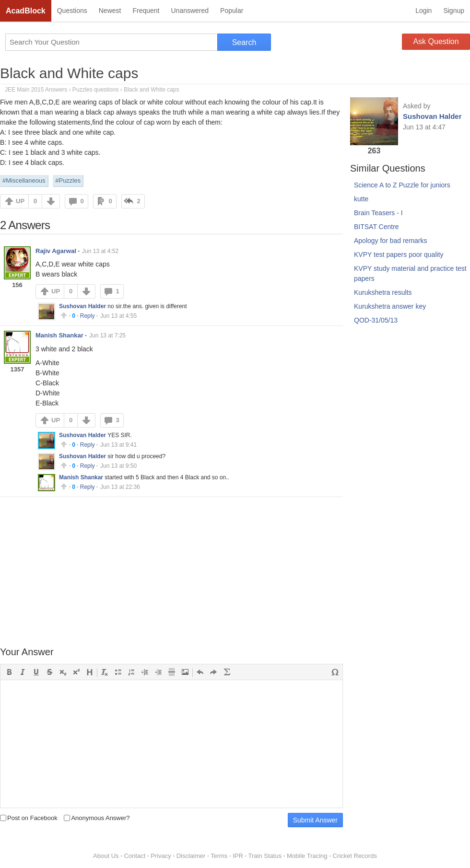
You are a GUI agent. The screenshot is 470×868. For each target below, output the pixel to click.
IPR (238, 856)
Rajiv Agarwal (56, 251)
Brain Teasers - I (378, 213)
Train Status (265, 856)
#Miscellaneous (24, 180)
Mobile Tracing (307, 856)
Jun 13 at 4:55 (118, 316)
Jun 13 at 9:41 (118, 445)
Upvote (64, 315)
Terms (219, 856)
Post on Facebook (29, 818)
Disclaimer (191, 856)
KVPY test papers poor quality (399, 255)
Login (423, 11)
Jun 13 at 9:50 (118, 466)
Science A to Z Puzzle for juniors (402, 185)
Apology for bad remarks (391, 241)
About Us (106, 856)
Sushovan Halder (82, 306)
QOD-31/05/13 (376, 320)
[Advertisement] (171, 573)
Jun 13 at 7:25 (107, 336)
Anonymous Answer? (97, 818)
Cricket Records (354, 856)
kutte (361, 199)
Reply (88, 316)
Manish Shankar (59, 335)
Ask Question (436, 41)
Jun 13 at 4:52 (100, 251)
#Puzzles (68, 180)
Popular (232, 11)
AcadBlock (26, 11)
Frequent (146, 11)
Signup (454, 11)
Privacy (161, 856)
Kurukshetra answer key (390, 306)
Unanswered (190, 11)
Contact (135, 856)
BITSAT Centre (376, 227)
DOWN (51, 201)
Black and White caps (69, 73)
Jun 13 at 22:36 (120, 487)
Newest (110, 11)
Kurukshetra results (383, 292)
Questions (72, 11)
